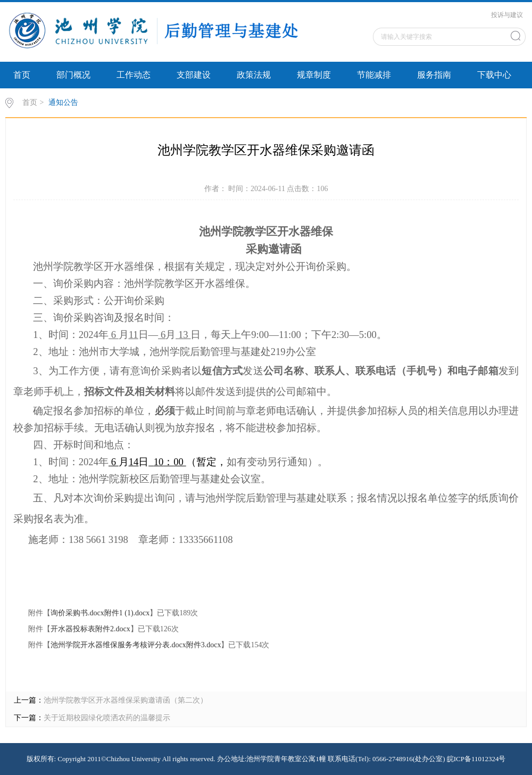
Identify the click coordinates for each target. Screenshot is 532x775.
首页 (22, 75)
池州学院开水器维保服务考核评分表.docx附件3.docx (136, 645)
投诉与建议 (507, 15)
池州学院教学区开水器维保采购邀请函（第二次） (126, 700)
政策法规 (254, 75)
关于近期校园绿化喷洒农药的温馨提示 (107, 718)
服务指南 (434, 75)
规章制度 (314, 75)
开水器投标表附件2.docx (90, 629)
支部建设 (194, 75)
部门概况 (73, 75)
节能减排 (374, 75)
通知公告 (63, 102)
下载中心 (494, 75)
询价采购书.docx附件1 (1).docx (100, 613)
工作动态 (134, 75)
